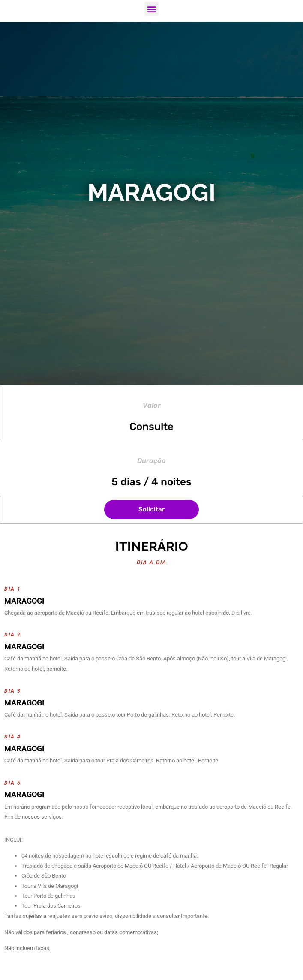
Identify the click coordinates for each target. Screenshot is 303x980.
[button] (151, 9)
